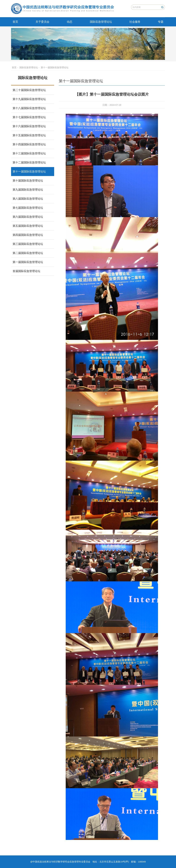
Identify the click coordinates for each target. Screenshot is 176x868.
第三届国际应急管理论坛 (28, 244)
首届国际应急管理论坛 (26, 271)
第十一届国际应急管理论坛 (55, 67)
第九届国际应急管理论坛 (28, 190)
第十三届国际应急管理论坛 (29, 153)
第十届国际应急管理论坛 (28, 181)
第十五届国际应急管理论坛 (29, 135)
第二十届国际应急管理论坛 (29, 90)
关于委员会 (42, 22)
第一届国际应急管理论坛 (28, 262)
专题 (161, 22)
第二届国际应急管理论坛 (28, 253)
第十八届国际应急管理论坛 (29, 108)
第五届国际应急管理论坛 (28, 226)
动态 (70, 22)
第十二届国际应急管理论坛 (29, 162)
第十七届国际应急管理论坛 (29, 117)
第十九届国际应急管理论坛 (29, 99)
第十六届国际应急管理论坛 (29, 126)
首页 (15, 22)
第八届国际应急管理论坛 (28, 199)
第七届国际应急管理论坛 (28, 208)
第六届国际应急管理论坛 (28, 217)
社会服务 (135, 22)
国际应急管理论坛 (101, 22)
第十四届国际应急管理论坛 (29, 144)
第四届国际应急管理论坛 (28, 235)
